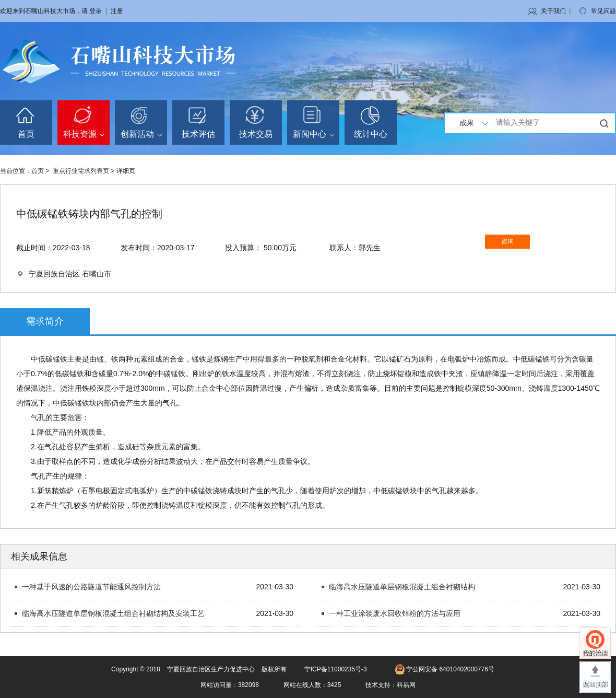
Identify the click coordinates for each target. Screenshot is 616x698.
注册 (117, 11)
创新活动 (141, 134)
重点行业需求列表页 (81, 171)
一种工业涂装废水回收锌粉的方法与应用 (395, 613)
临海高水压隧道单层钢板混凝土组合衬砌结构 (402, 587)
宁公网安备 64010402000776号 (450, 669)
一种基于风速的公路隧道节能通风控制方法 (91, 587)
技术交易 (256, 134)
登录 (96, 11)
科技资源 (84, 134)
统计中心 (371, 134)
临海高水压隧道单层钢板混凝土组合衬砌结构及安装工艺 (113, 613)
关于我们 (553, 11)
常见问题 (603, 11)
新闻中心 (313, 134)
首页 (26, 134)
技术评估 (198, 134)
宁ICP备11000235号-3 (336, 669)
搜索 (606, 123)
